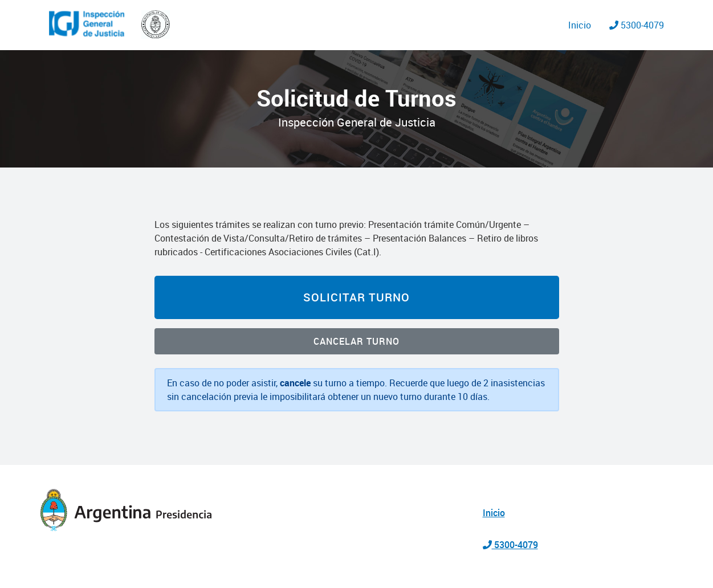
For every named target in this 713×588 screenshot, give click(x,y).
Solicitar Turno (357, 297)
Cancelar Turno (357, 341)
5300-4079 (637, 25)
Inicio (580, 25)
